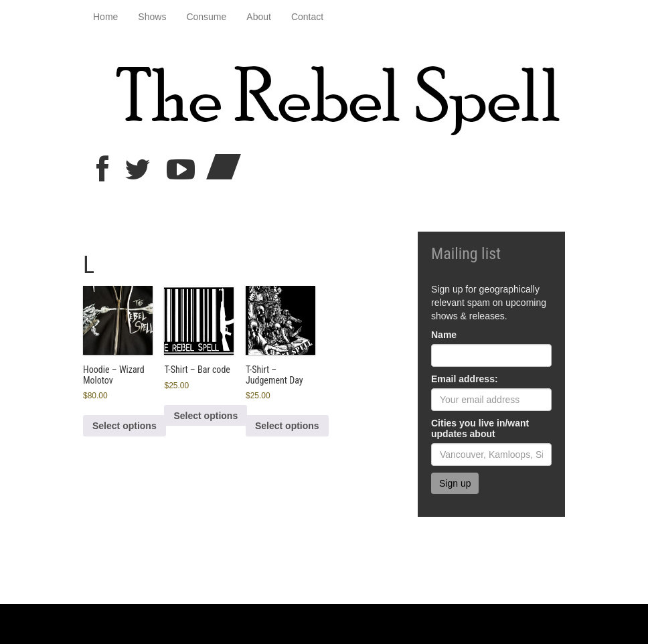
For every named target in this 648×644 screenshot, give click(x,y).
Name (444, 335)
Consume (206, 17)
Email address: (465, 379)
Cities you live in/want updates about (480, 428)
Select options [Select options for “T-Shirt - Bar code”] (206, 416)
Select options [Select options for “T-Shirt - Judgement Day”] (287, 426)
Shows (152, 17)
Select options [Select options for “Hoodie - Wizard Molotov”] (125, 426)
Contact (307, 17)
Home (105, 17)
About (259, 17)
